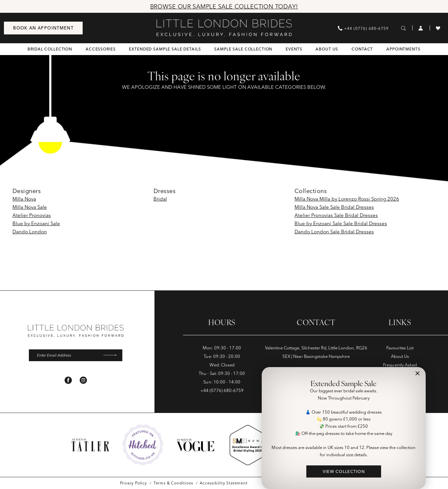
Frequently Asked (400, 365)
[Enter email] (76, 356)
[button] (421, 28)
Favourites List (400, 348)
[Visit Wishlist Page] (438, 28)
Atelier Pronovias (32, 215)
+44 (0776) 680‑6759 (222, 390)
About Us (400, 356)
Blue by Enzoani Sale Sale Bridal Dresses (341, 223)
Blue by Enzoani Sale (36, 223)
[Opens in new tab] (143, 445)
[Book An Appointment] (43, 28)
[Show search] (404, 28)
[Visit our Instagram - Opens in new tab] (83, 381)
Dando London (30, 232)
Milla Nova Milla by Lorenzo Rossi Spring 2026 (347, 199)
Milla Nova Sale (30, 207)
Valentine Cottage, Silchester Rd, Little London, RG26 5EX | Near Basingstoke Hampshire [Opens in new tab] (316, 352)
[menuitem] (43, 28)
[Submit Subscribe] (112, 356)
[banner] (224, 28)
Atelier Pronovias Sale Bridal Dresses (336, 215)
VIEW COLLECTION (344, 471)
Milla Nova (24, 199)
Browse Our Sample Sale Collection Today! (224, 6)
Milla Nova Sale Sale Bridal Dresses (334, 207)
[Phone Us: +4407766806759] (363, 28)
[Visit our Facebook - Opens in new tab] (68, 381)
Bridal (160, 199)
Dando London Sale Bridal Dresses (334, 232)
